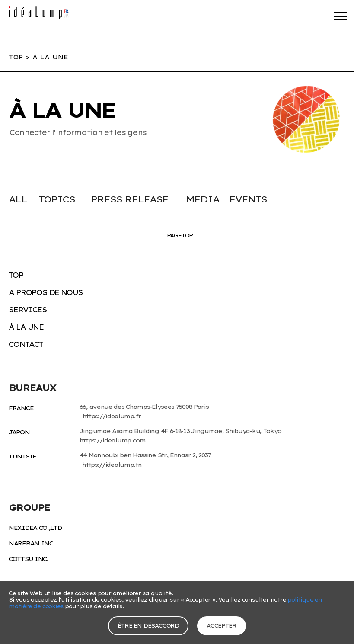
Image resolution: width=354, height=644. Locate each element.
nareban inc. (32, 543)
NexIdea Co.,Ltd (35, 528)
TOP (16, 57)
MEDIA (203, 199)
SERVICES (28, 310)
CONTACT (26, 344)
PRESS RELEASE (129, 199)
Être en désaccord (148, 626)
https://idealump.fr (112, 416)
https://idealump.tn (112, 465)
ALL (18, 199)
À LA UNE (26, 327)
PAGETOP (177, 235)
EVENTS (248, 199)
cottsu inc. (29, 559)
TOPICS (57, 199)
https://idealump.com (112, 440)
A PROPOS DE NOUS (46, 292)
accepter (221, 626)
